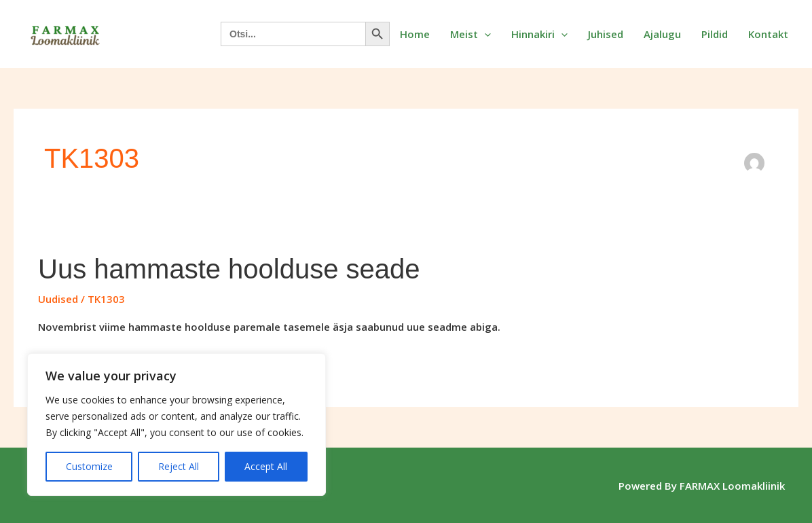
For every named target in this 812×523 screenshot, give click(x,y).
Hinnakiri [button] (539, 34)
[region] (177, 425)
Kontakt (768, 34)
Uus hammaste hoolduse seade (229, 269)
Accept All (266, 466)
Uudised (58, 299)
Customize (89, 466)
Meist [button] (470, 34)
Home (415, 34)
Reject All (179, 466)
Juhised (606, 34)
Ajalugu (662, 34)
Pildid (715, 34)
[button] (484, 34)
